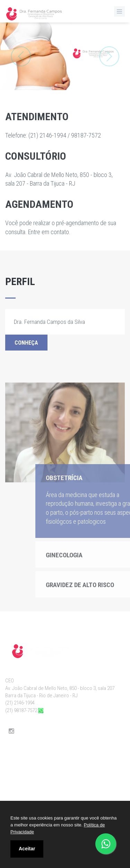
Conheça (26, 343)
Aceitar (27, 849)
